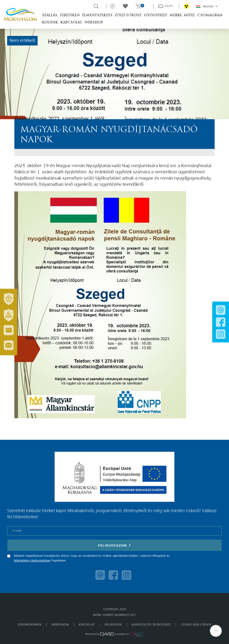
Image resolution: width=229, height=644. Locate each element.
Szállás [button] (50, 15)
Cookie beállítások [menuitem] (196, 625)
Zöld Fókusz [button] (128, 15)
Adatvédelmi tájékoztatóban (32, 561)
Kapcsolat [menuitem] (87, 625)
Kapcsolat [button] (71, 23)
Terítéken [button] (70, 15)
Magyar (207, 6)
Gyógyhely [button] (156, 15)
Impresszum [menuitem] (60, 625)
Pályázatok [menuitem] (113, 625)
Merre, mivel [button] (182, 15)
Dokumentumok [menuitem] (30, 625)
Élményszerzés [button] (97, 15)
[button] (216, 631)
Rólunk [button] (50, 23)
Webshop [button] (94, 23)
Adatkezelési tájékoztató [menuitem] (151, 625)
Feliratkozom (114, 545)
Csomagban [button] (210, 15)
